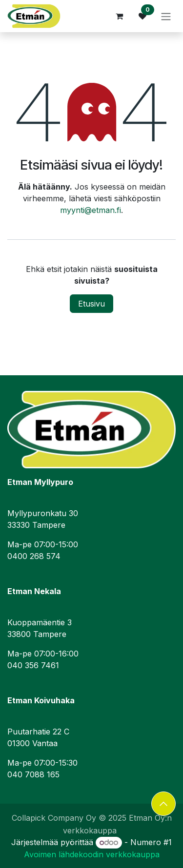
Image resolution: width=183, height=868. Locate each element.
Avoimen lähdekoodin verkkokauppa (92, 854)
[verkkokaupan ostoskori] (119, 16)
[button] (163, 804)
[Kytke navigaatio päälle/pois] (166, 16)
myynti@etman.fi (91, 210)
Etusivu (91, 304)
